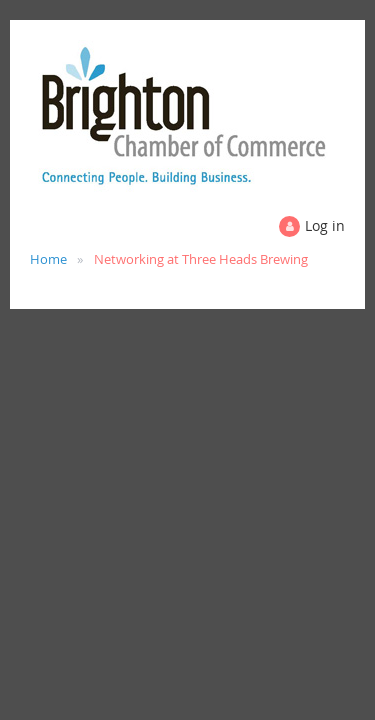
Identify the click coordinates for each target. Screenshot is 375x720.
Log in (325, 225)
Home (48, 259)
